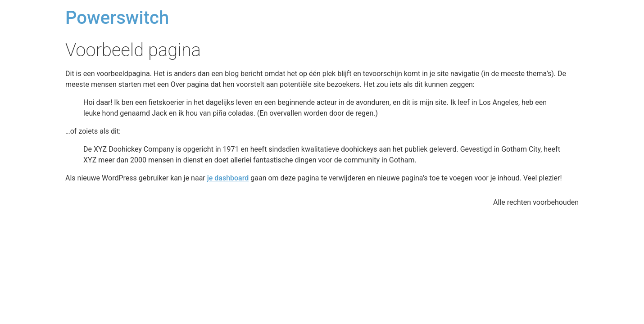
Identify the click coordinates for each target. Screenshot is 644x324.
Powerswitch (117, 18)
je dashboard (228, 178)
